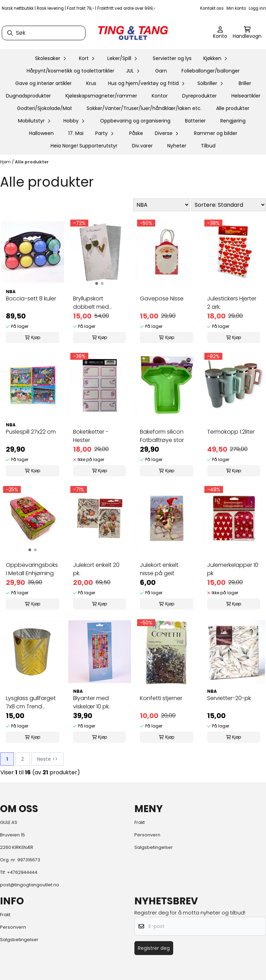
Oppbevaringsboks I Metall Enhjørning (32, 569)
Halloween (41, 133)
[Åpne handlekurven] (247, 33)
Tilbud (208, 146)
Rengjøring (233, 121)
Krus (91, 83)
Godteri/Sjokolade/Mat (45, 108)
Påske (136, 133)
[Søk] (44, 33)
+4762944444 (22, 872)
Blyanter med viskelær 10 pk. (91, 702)
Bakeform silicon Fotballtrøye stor (162, 436)
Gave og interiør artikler (43, 83)
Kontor (160, 96)
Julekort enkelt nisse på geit (159, 569)
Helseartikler (246, 96)
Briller (245, 83)
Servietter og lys (172, 58)
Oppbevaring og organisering (135, 121)
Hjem (6, 162)
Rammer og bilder (216, 133)
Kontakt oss (212, 8)
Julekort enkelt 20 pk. (96, 569)
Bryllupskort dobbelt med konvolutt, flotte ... (96, 303)
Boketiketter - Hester (91, 436)
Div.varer (142, 146)
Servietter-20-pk (229, 698)
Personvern (147, 835)
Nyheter (177, 146)
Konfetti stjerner (161, 698)
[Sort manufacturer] (161, 205)
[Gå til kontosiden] (220, 33)
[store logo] (133, 33)
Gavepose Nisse (162, 299)
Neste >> (47, 759)
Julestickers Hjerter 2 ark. (232, 303)
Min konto (236, 8)
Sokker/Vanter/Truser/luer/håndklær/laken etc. (144, 108)
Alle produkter (233, 108)
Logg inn (257, 8)
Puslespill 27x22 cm (31, 432)
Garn (161, 71)
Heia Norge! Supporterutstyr (84, 146)
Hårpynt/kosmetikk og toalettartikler (70, 71)
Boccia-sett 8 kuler (31, 299)
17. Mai (76, 133)
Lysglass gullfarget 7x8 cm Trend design (31, 702)
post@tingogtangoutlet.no (30, 885)
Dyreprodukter (199, 96)
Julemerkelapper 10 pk (233, 569)
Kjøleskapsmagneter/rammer (101, 96)
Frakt (140, 822)
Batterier (195, 121)
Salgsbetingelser (154, 847)
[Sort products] (229, 205)
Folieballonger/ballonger (211, 71)
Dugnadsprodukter (28, 96)
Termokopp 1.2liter (231, 432)
